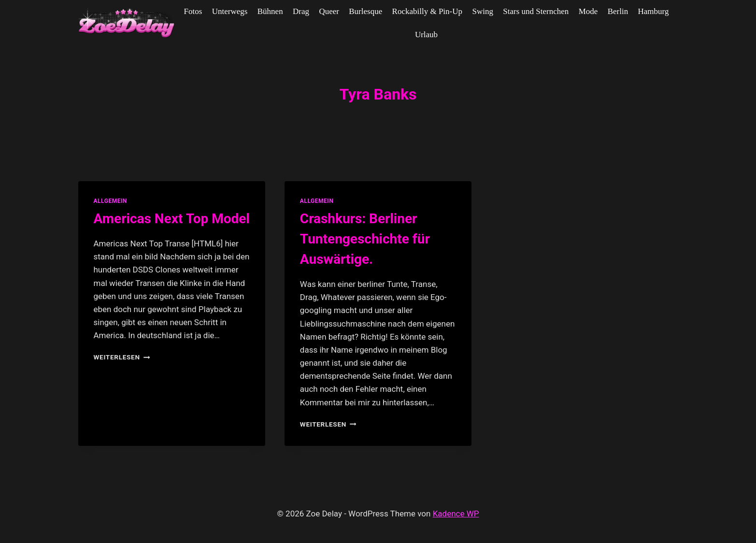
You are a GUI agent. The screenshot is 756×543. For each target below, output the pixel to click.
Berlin (618, 11)
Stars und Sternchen (536, 11)
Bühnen (270, 11)
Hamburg (654, 11)
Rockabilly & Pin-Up (427, 11)
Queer (329, 11)
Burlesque (365, 11)
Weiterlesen (122, 357)
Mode (588, 11)
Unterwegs (230, 11)
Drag (301, 11)
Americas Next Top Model (172, 219)
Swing (482, 11)
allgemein (111, 201)
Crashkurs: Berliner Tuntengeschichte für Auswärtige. (365, 239)
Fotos (193, 11)
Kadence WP (456, 514)
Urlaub (426, 35)
